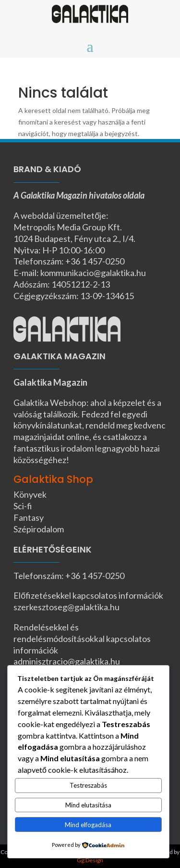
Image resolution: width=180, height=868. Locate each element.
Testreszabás (88, 785)
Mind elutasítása (88, 805)
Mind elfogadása (88, 825)
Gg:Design (90, 860)
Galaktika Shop (53, 479)
